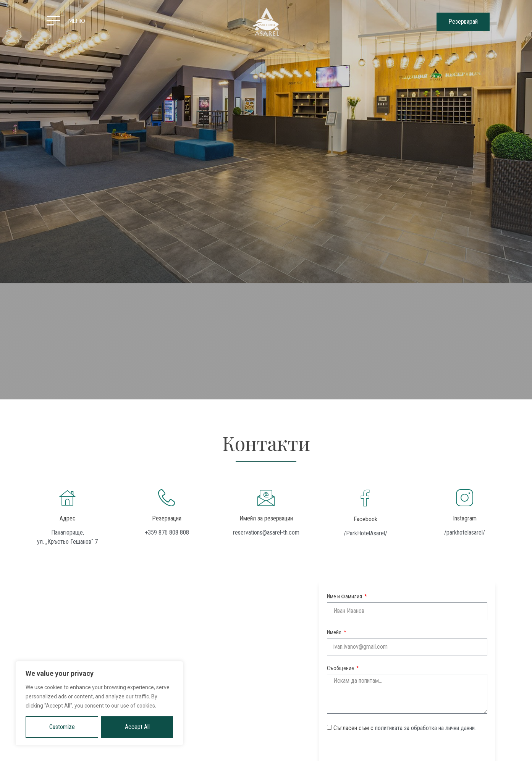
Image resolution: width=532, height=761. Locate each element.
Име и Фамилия (345, 597)
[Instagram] (465, 498)
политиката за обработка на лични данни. (425, 728)
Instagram (465, 518)
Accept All (137, 727)
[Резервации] (167, 498)
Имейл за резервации (266, 518)
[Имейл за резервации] (266, 498)
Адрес (68, 518)
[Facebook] (365, 498)
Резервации (167, 518)
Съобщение (341, 668)
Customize (62, 727)
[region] (99, 703)
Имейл (335, 633)
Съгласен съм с (405, 728)
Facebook (365, 519)
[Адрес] (67, 498)
